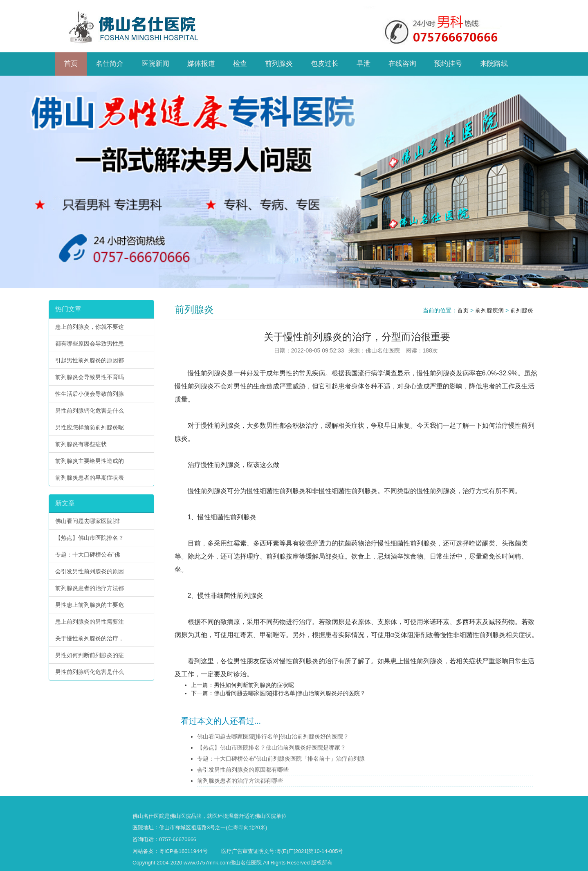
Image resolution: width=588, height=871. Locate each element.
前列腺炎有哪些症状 (81, 444)
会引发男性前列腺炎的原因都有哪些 (243, 770)
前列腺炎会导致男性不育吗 (90, 377)
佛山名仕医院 (148, 816)
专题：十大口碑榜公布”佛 (88, 554)
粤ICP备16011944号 (183, 851)
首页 (463, 310)
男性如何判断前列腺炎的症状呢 (254, 685)
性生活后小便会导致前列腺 (90, 394)
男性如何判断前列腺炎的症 (90, 655)
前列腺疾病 (489, 310)
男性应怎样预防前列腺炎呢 (90, 427)
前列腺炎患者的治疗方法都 (90, 588)
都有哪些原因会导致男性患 (90, 343)
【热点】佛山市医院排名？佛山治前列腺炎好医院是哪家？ (272, 748)
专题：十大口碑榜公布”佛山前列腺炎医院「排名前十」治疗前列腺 (281, 759)
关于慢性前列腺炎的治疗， (90, 638)
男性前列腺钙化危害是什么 (90, 411)
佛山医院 (180, 816)
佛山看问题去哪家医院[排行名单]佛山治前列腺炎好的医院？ (290, 693)
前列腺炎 (522, 310)
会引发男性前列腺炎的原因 (90, 571)
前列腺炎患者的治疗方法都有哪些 (240, 781)
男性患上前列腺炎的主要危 (90, 605)
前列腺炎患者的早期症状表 (90, 478)
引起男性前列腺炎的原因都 (90, 360)
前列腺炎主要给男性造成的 (90, 461)
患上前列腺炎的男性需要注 (90, 622)
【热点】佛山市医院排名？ (90, 538)
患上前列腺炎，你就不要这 (90, 327)
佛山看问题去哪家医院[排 (88, 521)
